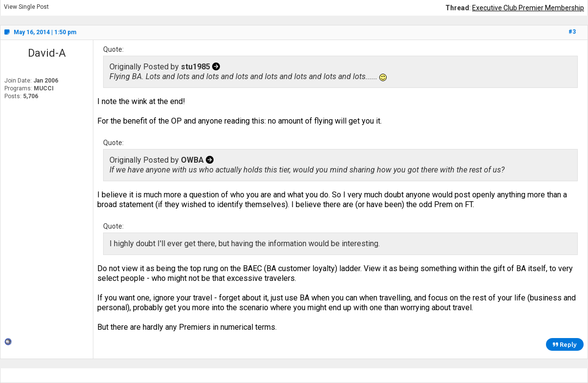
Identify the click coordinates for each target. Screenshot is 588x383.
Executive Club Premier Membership (528, 8)
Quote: (113, 49)
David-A (47, 53)
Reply (565, 344)
